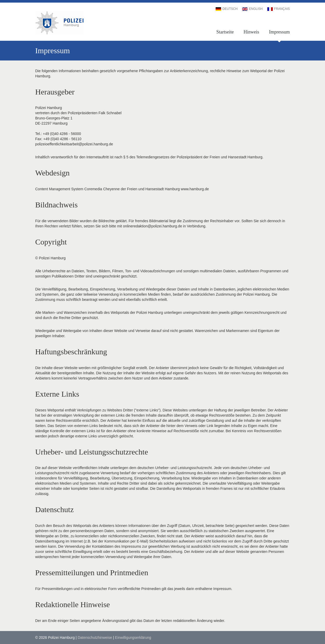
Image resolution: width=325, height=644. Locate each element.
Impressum (279, 32)
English (252, 9)
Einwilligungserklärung (133, 638)
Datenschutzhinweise (95, 638)
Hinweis (251, 32)
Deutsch (227, 9)
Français (279, 9)
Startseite (225, 32)
